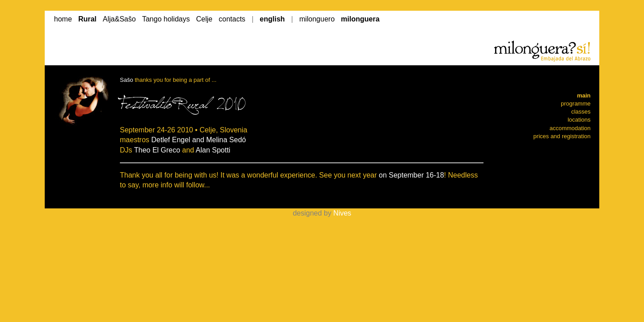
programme (576, 104)
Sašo (127, 80)
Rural (87, 19)
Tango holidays (166, 19)
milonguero (317, 19)
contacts (232, 19)
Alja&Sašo (119, 19)
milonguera (360, 19)
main (584, 95)
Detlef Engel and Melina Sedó (199, 140)
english (272, 19)
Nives (342, 213)
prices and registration (562, 136)
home (63, 19)
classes (581, 112)
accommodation (570, 128)
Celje (204, 19)
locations (579, 120)
